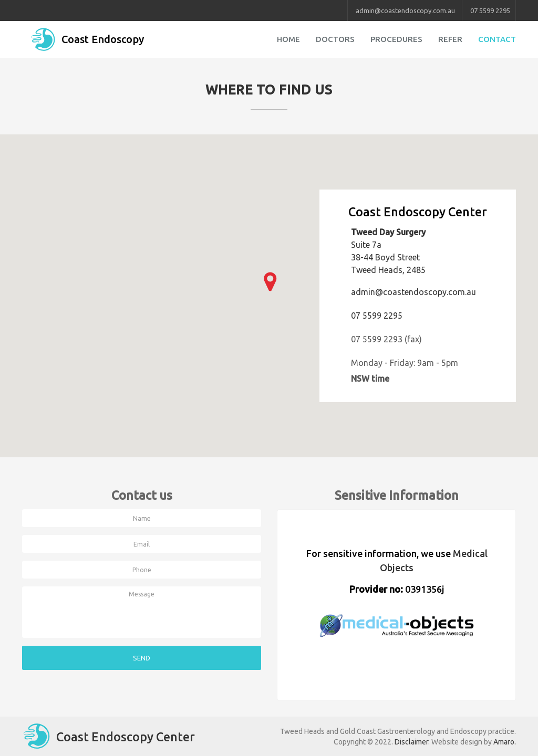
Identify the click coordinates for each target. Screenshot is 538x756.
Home (288, 39)
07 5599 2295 (490, 10)
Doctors (335, 39)
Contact (497, 39)
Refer (450, 39)
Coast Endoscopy (87, 39)
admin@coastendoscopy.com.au (405, 10)
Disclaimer (411, 742)
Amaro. (505, 742)
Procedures (396, 39)
